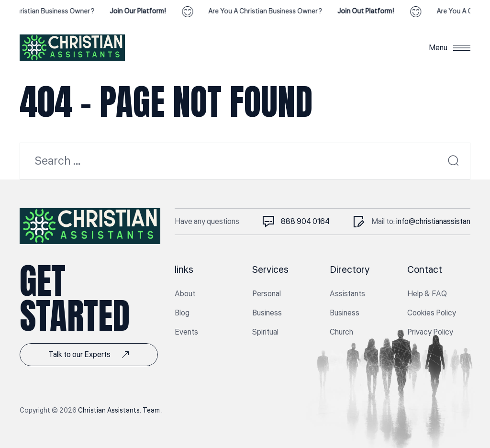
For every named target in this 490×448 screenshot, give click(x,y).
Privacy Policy (430, 332)
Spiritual (265, 332)
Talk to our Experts (89, 355)
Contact (425, 270)
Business (267, 313)
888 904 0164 (305, 222)
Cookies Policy (432, 313)
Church (341, 332)
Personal (267, 294)
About (185, 294)
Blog (182, 313)
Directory (350, 270)
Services (270, 270)
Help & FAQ (427, 294)
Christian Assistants (109, 411)
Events (186, 332)
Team (152, 411)
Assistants (347, 294)
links (184, 270)
